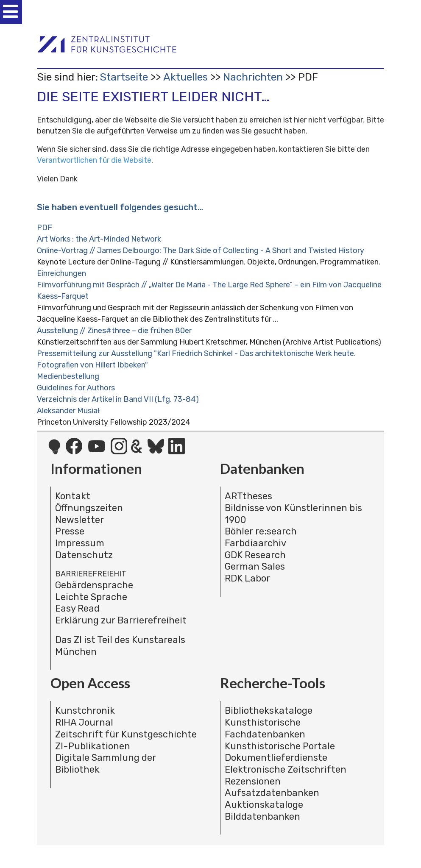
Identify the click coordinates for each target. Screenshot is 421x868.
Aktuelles (185, 77)
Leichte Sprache (91, 597)
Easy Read (77, 608)
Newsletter (79, 520)
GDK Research (255, 555)
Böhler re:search (261, 531)
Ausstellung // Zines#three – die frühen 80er (114, 331)
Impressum (80, 543)
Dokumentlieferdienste (276, 758)
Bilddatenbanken (262, 817)
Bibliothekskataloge (269, 711)
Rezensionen (253, 781)
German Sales (255, 566)
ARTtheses (248, 496)
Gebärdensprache (94, 585)
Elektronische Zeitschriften (286, 769)
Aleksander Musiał (68, 411)
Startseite (124, 77)
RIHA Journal (84, 722)
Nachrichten (253, 77)
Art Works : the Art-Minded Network (99, 239)
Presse (70, 531)
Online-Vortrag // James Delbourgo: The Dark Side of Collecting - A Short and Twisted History (201, 250)
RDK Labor (247, 578)
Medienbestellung (68, 376)
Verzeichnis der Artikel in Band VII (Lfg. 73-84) (118, 399)
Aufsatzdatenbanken (272, 793)
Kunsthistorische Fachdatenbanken (265, 728)
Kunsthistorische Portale (280, 746)
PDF (45, 228)
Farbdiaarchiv (255, 543)
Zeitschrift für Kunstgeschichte (126, 734)
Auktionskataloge (264, 805)
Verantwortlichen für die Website (94, 160)
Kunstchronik (85, 711)
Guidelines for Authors (76, 388)
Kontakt (73, 496)
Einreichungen (61, 273)
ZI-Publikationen (93, 746)
